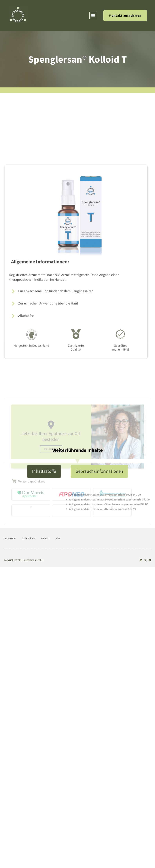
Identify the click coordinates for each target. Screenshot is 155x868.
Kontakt (45, 539)
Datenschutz (28, 539)
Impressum (10, 539)
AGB (58, 539)
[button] (93, 16)
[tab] (44, 471)
